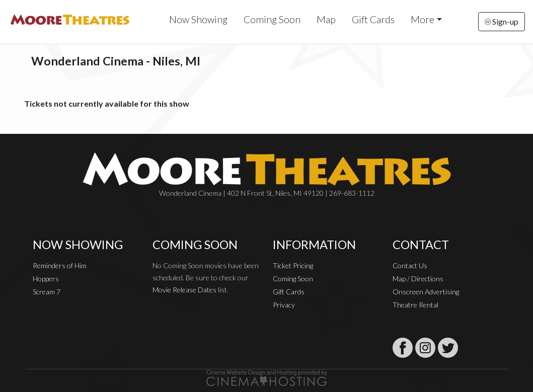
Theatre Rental (415, 305)
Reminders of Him (60, 265)
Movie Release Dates (184, 290)
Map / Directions (418, 279)
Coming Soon (272, 19)
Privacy (284, 305)
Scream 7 (47, 292)
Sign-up (502, 21)
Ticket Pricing (293, 265)
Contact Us (410, 265)
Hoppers (46, 279)
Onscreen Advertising (426, 292)
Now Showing (198, 19)
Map (326, 19)
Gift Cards (373, 19)
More (423, 19)
